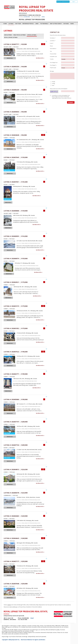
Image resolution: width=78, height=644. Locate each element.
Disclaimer (29, 607)
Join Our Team (54, 605)
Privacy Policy (22, 607)
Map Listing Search (56, 24)
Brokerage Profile (28, 24)
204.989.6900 (27, 17)
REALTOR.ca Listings (20, 35)
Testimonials (44, 24)
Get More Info (40, 58)
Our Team (18, 24)
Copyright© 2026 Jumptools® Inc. (11, 640)
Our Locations (67, 605)
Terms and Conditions (37, 607)
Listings (11, 24)
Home (5, 24)
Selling (53, 83)
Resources (6, 607)
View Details (10, 58)
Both (53, 85)
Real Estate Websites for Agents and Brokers (33, 640)
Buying (54, 82)
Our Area (66, 24)
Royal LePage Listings (11, 37)
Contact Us (60, 605)
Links (37, 24)
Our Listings (8, 35)
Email (43, 17)
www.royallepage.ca (14, 607)
